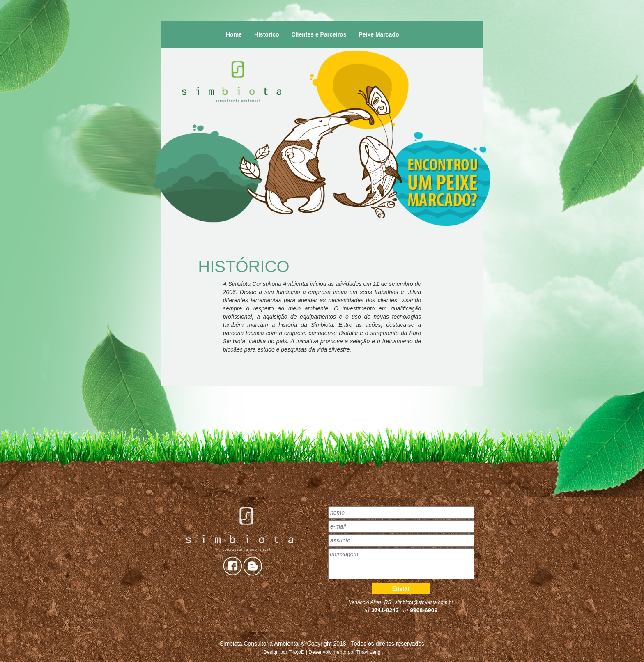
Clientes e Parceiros (319, 34)
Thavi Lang (368, 652)
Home (234, 34)
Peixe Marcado (379, 34)
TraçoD (297, 652)
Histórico (267, 34)
